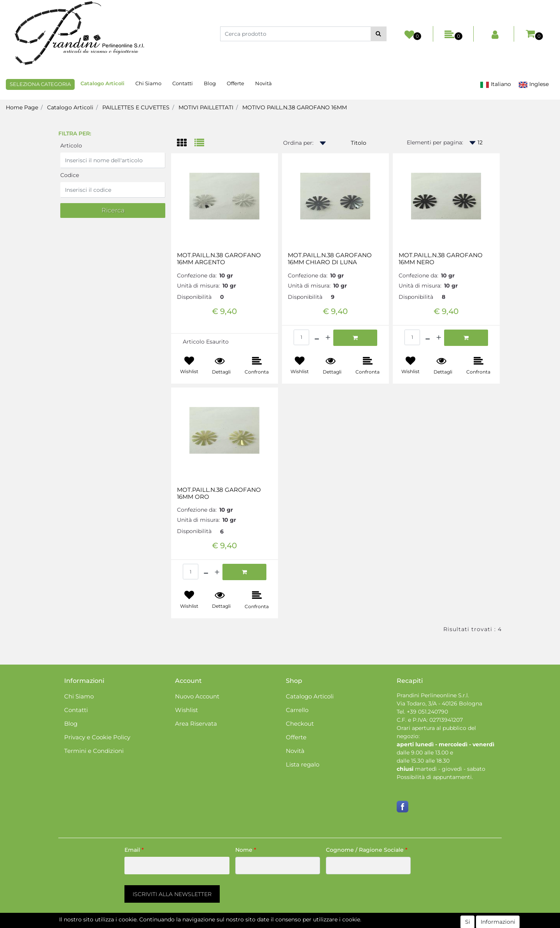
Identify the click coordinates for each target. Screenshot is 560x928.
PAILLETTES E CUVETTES (136, 107)
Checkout (300, 724)
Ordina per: (298, 143)
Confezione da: (197, 275)
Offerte (235, 83)
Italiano (495, 84)
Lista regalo (303, 764)
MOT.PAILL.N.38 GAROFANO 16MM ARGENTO (219, 259)
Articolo (71, 146)
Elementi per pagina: (435, 142)
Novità (263, 83)
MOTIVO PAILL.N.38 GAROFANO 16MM (295, 107)
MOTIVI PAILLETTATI (206, 107)
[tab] (186, 143)
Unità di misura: (198, 286)
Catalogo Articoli (102, 83)
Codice (70, 175)
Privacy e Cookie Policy (97, 737)
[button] (379, 34)
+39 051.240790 (427, 712)
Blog (210, 83)
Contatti (183, 83)
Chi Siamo (148, 83)
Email (134, 850)
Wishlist (186, 710)
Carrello (297, 710)
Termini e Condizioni (94, 751)
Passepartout (313, 924)
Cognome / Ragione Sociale (367, 850)
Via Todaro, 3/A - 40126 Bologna (439, 703)
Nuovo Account (197, 696)
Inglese (534, 84)
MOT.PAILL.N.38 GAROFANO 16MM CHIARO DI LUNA (330, 259)
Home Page (22, 107)
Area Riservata (196, 724)
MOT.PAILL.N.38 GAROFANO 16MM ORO (219, 493)
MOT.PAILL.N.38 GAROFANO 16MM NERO (441, 259)
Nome (246, 850)
